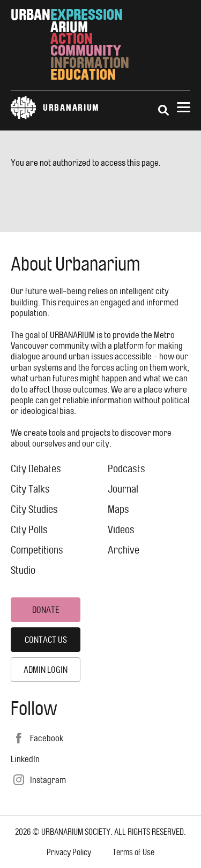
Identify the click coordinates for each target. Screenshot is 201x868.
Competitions (37, 550)
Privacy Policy (69, 852)
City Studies (34, 509)
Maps (118, 509)
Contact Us (46, 640)
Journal (123, 489)
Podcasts (126, 469)
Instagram (48, 780)
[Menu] (184, 108)
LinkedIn (25, 759)
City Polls (29, 530)
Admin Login (46, 670)
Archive (124, 550)
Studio (23, 570)
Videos (121, 530)
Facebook (47, 738)
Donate (46, 610)
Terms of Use (133, 852)
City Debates (36, 469)
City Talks (30, 489)
